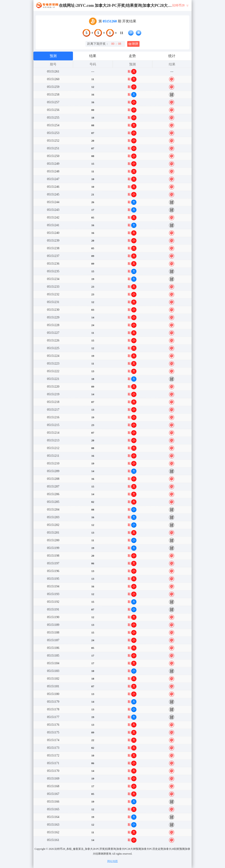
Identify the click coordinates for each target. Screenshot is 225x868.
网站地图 (112, 861)
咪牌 (133, 44)
